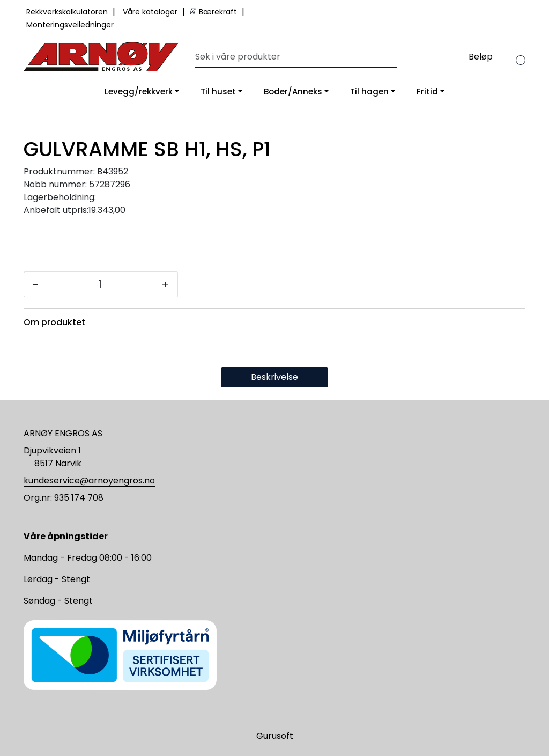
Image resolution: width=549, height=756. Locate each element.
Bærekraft (214, 12)
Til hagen (369, 91)
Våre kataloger (151, 12)
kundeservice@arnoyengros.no (89, 480)
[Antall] (100, 284)
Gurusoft (275, 736)
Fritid (427, 91)
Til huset (218, 91)
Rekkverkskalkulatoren (68, 12)
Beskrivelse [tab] (274, 377)
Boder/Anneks (293, 91)
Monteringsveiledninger (70, 25)
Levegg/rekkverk (139, 91)
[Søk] (294, 57)
